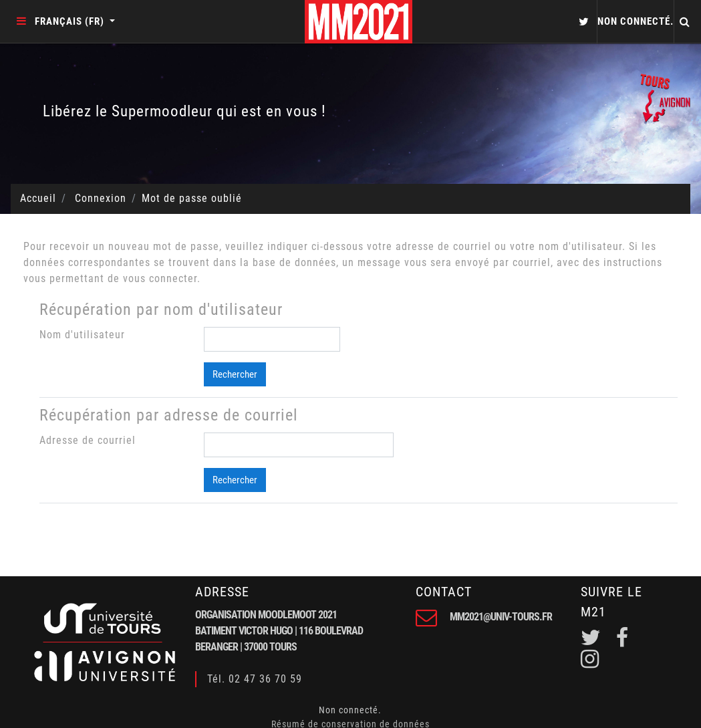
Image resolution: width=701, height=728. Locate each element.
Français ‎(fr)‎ (71, 21)
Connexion (101, 198)
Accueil (38, 198)
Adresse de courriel (88, 440)
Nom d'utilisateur (82, 335)
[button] (582, 22)
